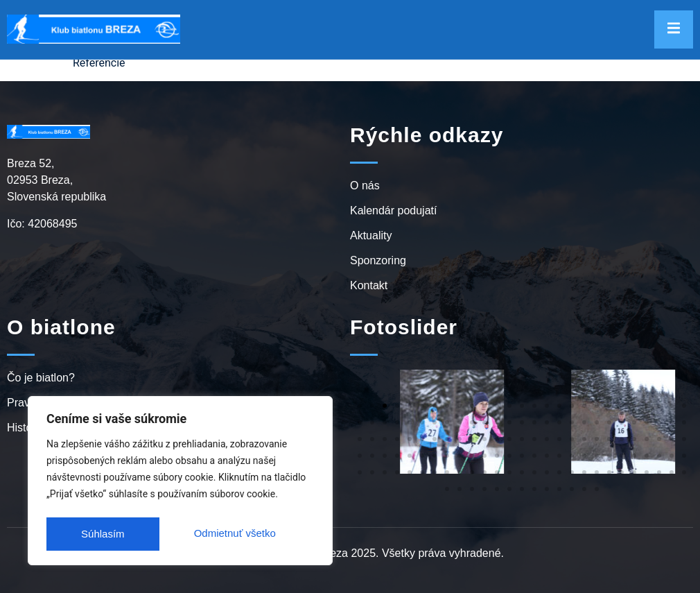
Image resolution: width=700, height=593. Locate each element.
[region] (180, 483)
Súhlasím (258, 534)
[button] (360, 406)
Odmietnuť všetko (121, 534)
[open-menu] (674, 29)
